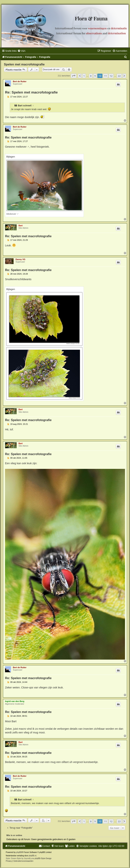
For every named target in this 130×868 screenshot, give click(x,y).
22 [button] (119, 76)
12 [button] (111, 76)
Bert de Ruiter (20, 81)
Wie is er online (14, 835)
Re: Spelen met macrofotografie (31, 92)
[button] (74, 76)
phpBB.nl (33, 856)
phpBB (19, 852)
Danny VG (20, 259)
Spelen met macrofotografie (24, 64)
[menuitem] (21, 51)
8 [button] (91, 76)
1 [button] (84, 76)
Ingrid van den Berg (15, 701)
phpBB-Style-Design (43, 858)
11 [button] (105, 76)
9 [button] (95, 76)
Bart (20, 106)
